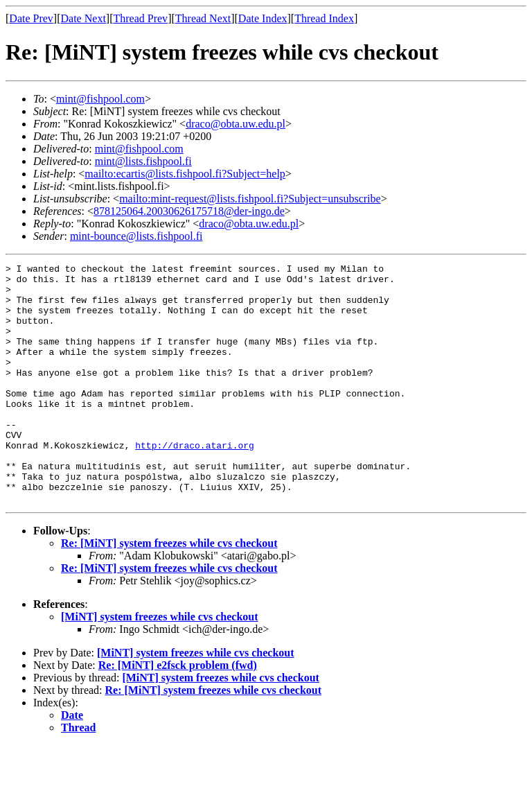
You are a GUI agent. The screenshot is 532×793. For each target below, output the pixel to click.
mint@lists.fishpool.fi (143, 161)
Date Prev (31, 18)
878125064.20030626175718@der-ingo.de (189, 211)
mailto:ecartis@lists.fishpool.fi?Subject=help (185, 174)
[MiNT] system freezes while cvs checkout (160, 664)
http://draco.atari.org (195, 482)
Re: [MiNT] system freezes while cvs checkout (169, 591)
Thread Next (203, 18)
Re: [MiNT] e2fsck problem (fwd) (178, 713)
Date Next (83, 18)
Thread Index (324, 18)
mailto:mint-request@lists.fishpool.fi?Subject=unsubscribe (250, 199)
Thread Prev (140, 18)
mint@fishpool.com (100, 99)
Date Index (263, 18)
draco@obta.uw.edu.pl (236, 124)
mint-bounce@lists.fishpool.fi (136, 236)
